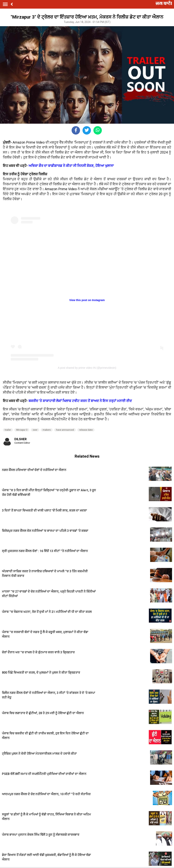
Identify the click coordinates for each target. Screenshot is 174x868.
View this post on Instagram (87, 300)
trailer (8, 430)
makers (47, 430)
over (35, 430)
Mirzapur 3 (22, 430)
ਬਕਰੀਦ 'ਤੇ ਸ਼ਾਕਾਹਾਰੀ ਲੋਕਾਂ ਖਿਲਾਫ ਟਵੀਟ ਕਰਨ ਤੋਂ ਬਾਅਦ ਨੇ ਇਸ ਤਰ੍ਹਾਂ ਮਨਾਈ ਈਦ (80, 401)
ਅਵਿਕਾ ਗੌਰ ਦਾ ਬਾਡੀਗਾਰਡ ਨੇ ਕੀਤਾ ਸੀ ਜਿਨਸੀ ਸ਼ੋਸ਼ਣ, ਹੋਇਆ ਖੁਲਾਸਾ (71, 166)
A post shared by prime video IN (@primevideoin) (87, 368)
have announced (65, 430)
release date (86, 430)
